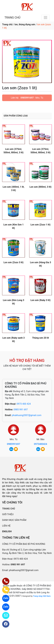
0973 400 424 (24, 404)
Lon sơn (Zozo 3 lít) (13, 262)
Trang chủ (7, 24)
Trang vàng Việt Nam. (42, 596)
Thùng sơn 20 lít (40, 338)
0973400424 (41, 444)
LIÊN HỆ (6, 526)
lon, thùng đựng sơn (25, 24)
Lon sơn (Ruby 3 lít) (41, 300)
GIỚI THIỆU (8, 514)
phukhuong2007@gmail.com (27, 415)
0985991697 (27, 98)
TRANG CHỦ (12, 18)
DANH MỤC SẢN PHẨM (14, 520)
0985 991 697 (21, 410)
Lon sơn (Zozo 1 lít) (41, 225)
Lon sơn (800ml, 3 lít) (40, 187)
